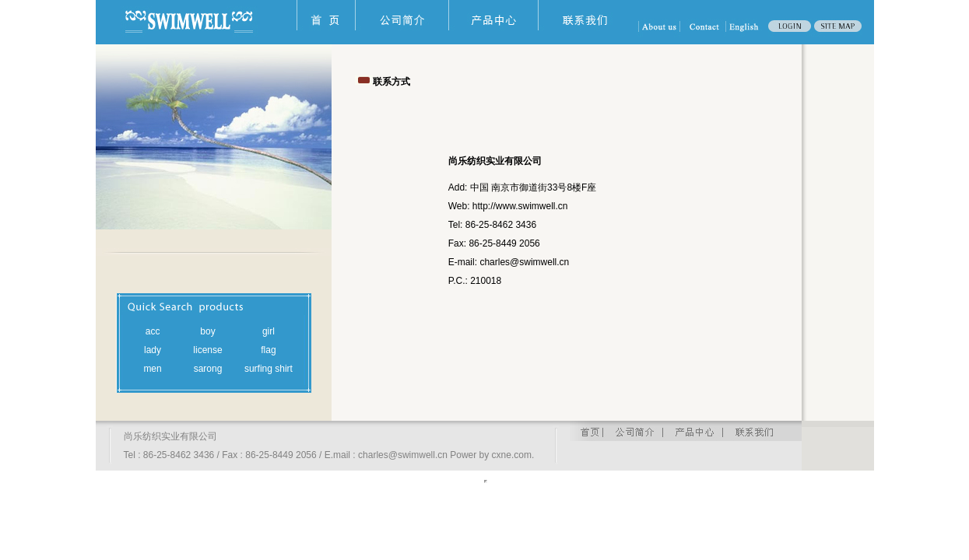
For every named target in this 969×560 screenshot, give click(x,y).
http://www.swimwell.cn (520, 206)
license (207, 350)
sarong (208, 369)
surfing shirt (269, 369)
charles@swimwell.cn (524, 262)
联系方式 (391, 82)
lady (153, 350)
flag (268, 350)
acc (153, 331)
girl (269, 331)
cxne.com (512, 455)
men (152, 369)
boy (207, 331)
